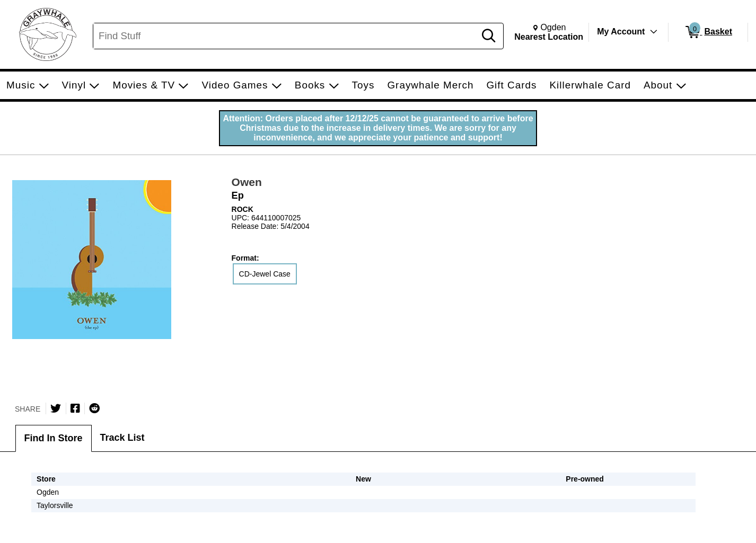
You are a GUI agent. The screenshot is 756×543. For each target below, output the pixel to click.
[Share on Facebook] (75, 408)
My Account (621, 32)
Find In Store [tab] (54, 438)
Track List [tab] (122, 438)
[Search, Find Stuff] (286, 36)
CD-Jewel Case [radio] (265, 274)
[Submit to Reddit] (94, 408)
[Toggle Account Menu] (654, 32)
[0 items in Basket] (708, 32)
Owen (247, 182)
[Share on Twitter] (56, 408)
